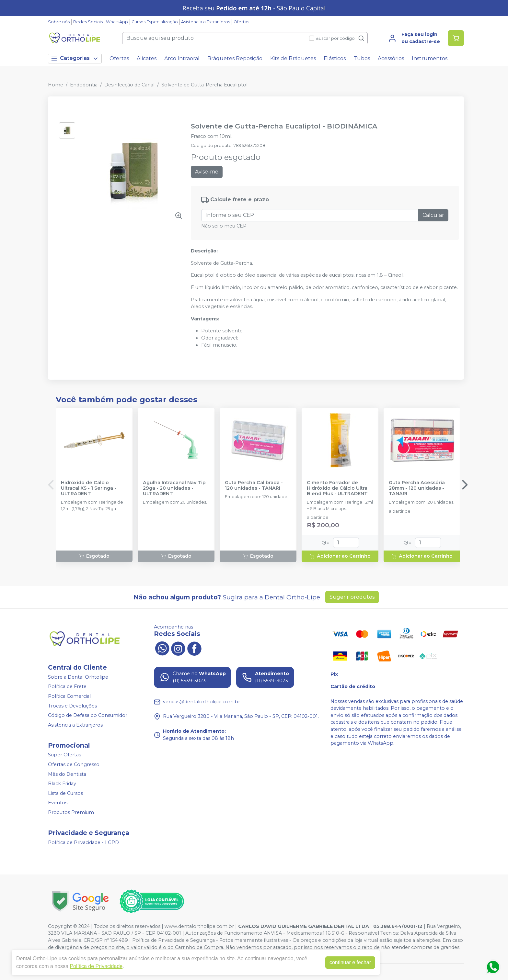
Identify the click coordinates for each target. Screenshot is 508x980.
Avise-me (207, 172)
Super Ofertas (64, 755)
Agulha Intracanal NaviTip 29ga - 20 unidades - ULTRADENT (174, 488)
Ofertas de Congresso (74, 764)
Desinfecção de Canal (129, 85)
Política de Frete (67, 687)
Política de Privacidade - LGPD (83, 842)
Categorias (75, 58)
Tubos (362, 58)
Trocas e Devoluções (72, 706)
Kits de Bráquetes (293, 58)
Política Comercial (69, 696)
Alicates (147, 58)
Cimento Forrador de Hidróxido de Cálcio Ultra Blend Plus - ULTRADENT (337, 488)
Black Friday (62, 784)
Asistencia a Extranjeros (206, 22)
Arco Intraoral (182, 58)
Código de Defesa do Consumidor (88, 715)
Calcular (433, 215)
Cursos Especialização (155, 22)
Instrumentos (430, 58)
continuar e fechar (350, 962)
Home (56, 85)
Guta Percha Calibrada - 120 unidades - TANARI (254, 485)
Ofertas (241, 22)
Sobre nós (59, 22)
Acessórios (391, 58)
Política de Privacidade (96, 966)
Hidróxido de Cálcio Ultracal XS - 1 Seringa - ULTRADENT (89, 488)
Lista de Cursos (65, 793)
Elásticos (335, 58)
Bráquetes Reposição (235, 58)
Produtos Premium (71, 812)
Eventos (58, 803)
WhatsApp (117, 22)
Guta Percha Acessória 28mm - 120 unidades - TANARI (417, 488)
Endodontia (84, 85)
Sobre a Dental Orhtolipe (78, 677)
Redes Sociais (88, 22)
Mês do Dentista (67, 774)
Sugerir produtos (352, 597)
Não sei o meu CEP (224, 226)
